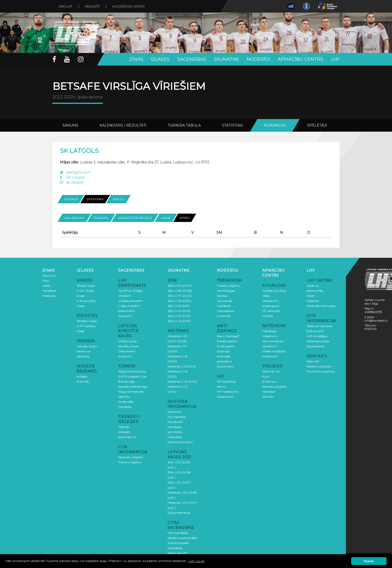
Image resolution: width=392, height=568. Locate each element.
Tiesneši (124, 427)
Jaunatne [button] (226, 59)
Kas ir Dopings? (228, 336)
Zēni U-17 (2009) (180, 296)
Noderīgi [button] (258, 59)
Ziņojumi (125, 316)
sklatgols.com (75, 172)
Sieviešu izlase (87, 321)
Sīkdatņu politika (319, 366)
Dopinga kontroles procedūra (224, 356)
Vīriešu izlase (86, 286)
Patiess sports (227, 341)
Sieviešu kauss (128, 346)
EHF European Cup (132, 376)
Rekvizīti (92, 6)
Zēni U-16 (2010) (179, 301)
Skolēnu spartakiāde (182, 538)
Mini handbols (178, 533)
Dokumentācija (179, 513)
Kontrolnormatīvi (180, 442)
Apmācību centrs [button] (300, 59)
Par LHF (66, 6)
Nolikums (174, 412)
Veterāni (124, 397)
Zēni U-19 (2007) (180, 286)
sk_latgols (72, 182)
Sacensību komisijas (321, 306)
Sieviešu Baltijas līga (133, 387)
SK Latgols (72, 177)
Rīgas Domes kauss (132, 371)
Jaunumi (49, 276)
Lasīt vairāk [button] (196, 561)
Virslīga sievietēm (131, 301)
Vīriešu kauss (127, 341)
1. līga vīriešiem (129, 306)
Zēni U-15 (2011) (178, 306)
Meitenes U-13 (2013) (182, 381)
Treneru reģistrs (129, 462)
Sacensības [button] (192, 59)
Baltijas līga (126, 381)
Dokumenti (127, 311)
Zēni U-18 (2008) (180, 291)
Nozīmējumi (127, 437)
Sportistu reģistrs (130, 457)
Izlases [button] (160, 59)
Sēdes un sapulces (319, 326)
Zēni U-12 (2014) (179, 321)
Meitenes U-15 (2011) (182, 366)
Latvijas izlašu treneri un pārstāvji (87, 351)
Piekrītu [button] (369, 561)
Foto (46, 281)
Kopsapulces (316, 346)
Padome (313, 301)
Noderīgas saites (129, 6)
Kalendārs (175, 437)
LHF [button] (335, 59)
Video (46, 286)
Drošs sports (226, 346)
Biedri (311, 296)
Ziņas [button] (136, 59)
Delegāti (124, 432)
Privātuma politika (320, 371)
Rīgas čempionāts (131, 392)
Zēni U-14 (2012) (179, 311)
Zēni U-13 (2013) (179, 316)
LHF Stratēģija (317, 336)
